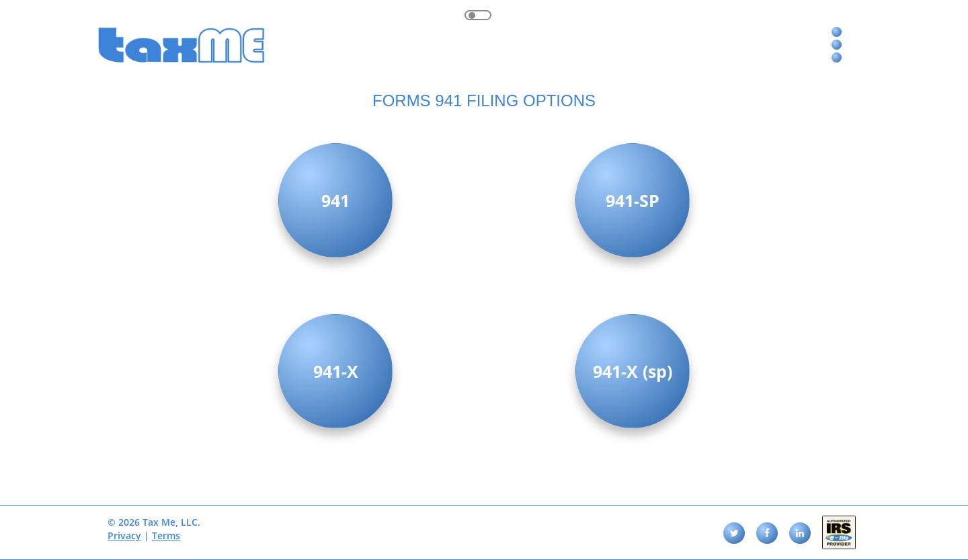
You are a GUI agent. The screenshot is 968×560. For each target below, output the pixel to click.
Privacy (124, 535)
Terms (166, 535)
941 (335, 200)
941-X (336, 371)
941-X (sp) (633, 371)
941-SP (633, 200)
